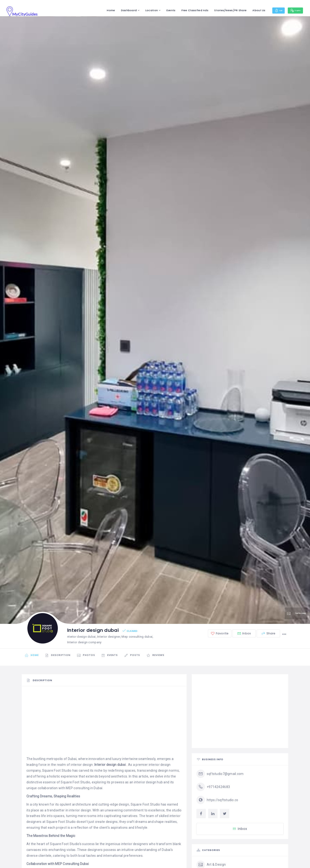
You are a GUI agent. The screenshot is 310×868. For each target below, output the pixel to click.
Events (157, 10)
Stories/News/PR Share (217, 10)
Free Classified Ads (181, 10)
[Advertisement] (104, 723)
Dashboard (115, 10)
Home (97, 10)
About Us (245, 10)
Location (138, 10)
